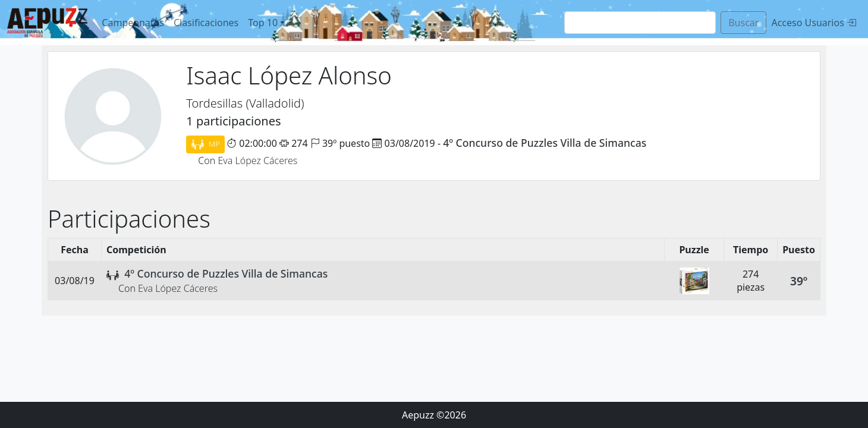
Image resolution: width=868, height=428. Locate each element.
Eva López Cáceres (257, 160)
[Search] (640, 23)
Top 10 (263, 23)
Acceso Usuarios (814, 23)
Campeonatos (133, 23)
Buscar (743, 23)
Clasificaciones (206, 23)
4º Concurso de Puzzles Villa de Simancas (545, 143)
